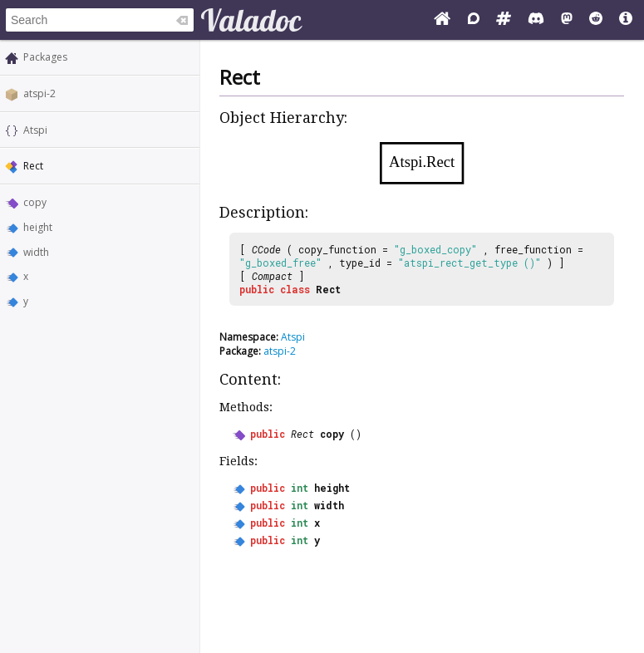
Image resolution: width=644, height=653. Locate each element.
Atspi (35, 130)
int (300, 488)
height (38, 227)
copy (35, 202)
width (36, 252)
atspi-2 (39, 93)
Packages (45, 57)
